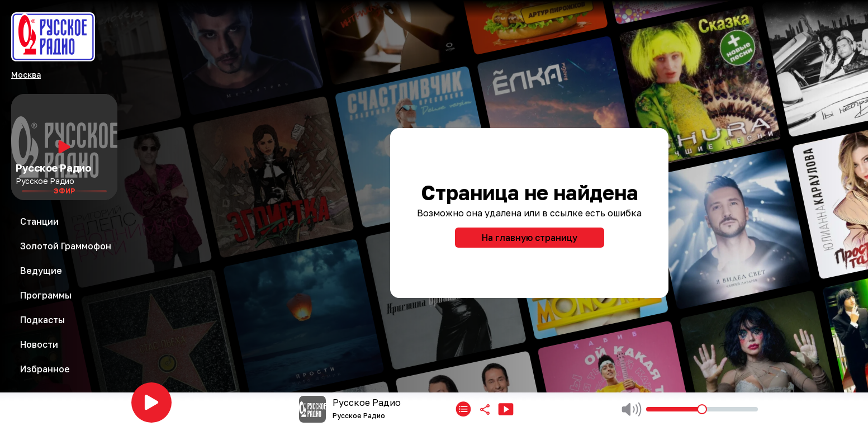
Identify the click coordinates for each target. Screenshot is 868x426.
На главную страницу (530, 238)
